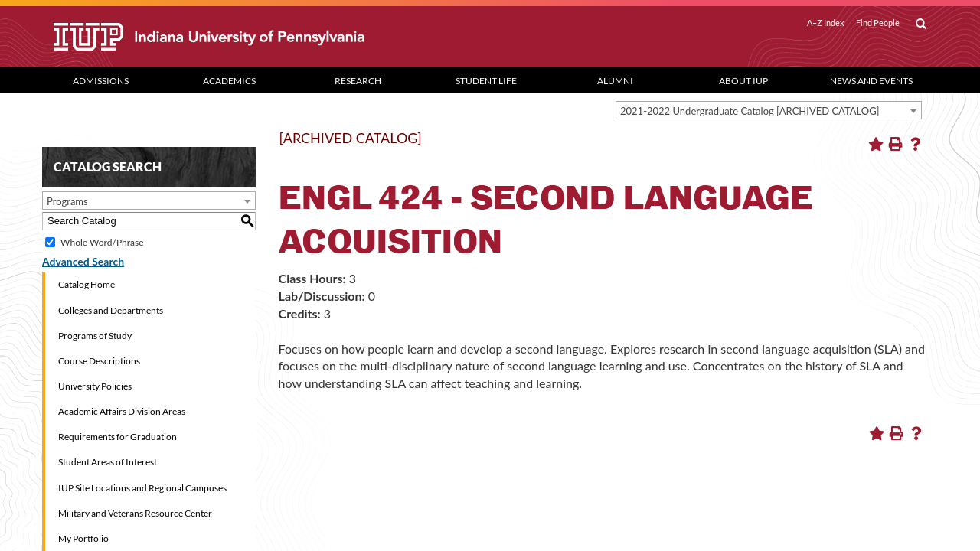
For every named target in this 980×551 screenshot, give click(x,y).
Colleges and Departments (111, 310)
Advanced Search (83, 261)
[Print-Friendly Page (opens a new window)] (896, 144)
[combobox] (769, 110)
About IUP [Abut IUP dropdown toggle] (743, 81)
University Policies (95, 386)
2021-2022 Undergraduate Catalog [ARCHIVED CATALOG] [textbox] (750, 111)
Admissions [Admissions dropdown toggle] (101, 81)
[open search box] (921, 24)
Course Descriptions (99, 361)
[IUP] (263, 37)
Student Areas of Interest (108, 462)
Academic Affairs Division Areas (122, 411)
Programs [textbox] (67, 201)
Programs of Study (95, 336)
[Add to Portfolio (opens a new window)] (876, 144)
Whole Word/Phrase (102, 242)
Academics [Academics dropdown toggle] (229, 81)
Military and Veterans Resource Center (135, 513)
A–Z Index (826, 23)
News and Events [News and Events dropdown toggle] (871, 81)
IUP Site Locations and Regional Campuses (142, 488)
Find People (878, 23)
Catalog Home (87, 284)
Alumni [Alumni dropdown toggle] (615, 81)
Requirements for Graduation (118, 437)
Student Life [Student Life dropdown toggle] (486, 81)
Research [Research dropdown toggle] (358, 81)
